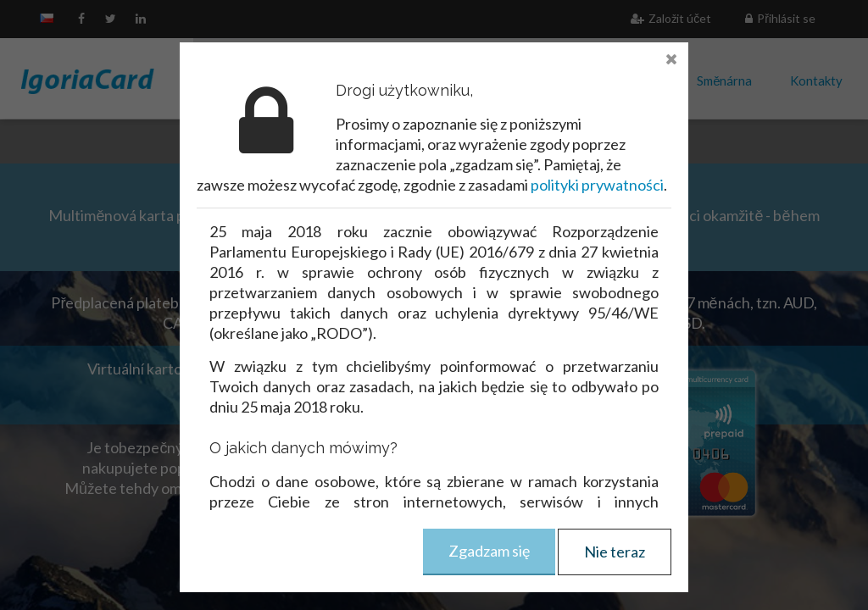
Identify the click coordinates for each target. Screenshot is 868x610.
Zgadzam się (489, 551)
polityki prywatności (597, 185)
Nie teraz (615, 552)
